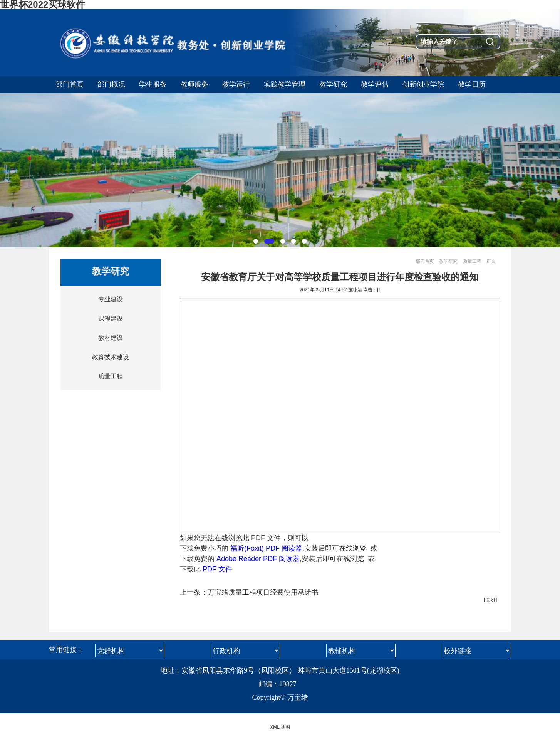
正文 (491, 261)
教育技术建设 (111, 357)
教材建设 (111, 338)
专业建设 (111, 299)
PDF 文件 (217, 569)
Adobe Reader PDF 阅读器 (258, 559)
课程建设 (111, 318)
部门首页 (425, 261)
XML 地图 (280, 727)
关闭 (490, 600)
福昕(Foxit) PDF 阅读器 (266, 548)
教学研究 (448, 261)
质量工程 (111, 376)
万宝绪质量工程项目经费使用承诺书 (263, 592)
